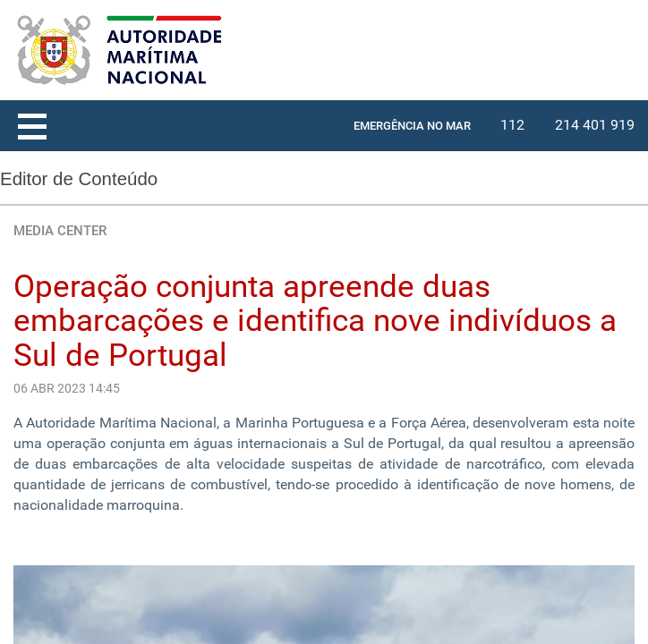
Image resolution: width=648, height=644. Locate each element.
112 (512, 125)
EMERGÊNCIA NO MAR (412, 126)
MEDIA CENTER (60, 231)
